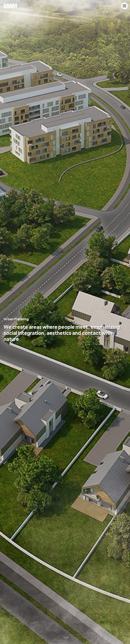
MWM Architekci (10, 6)
